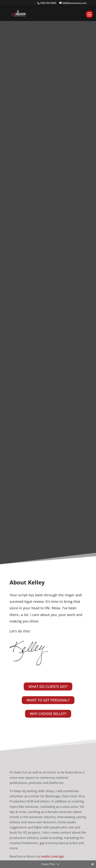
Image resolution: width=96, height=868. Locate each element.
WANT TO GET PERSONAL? (48, 700)
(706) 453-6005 (48, 3)
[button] (89, 14)
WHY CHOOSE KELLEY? (48, 714)
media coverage (52, 856)
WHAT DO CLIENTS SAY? (48, 686)
